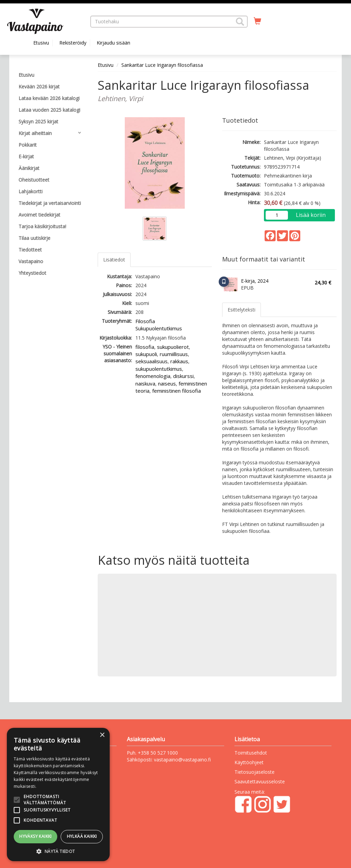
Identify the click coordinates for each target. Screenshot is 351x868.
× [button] (102, 735)
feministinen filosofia (177, 391)
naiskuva (145, 383)
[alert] (58, 794)
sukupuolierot (173, 347)
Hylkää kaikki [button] (82, 836)
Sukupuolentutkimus (159, 328)
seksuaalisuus (152, 361)
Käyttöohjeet (249, 762)
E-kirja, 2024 (255, 281)
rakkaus (179, 361)
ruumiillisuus (174, 354)
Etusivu (41, 43)
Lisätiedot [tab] (114, 260)
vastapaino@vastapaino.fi (182, 760)
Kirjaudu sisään (113, 43)
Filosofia (145, 321)
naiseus (167, 383)
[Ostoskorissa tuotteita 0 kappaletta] (257, 21)
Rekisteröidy (73, 43)
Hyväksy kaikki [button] (35, 836)
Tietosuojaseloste (255, 772)
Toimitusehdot (251, 753)
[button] (240, 22)
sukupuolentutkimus (159, 369)
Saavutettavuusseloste (260, 781)
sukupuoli (146, 354)
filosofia (145, 347)
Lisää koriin (311, 215)
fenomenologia (153, 376)
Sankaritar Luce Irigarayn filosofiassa (162, 65)
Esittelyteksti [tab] (241, 310)
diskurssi (183, 376)
